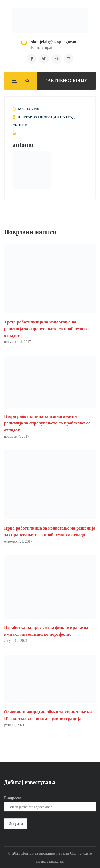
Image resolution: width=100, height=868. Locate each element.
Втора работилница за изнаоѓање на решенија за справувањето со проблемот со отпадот (47, 423)
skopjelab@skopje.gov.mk (55, 42)
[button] (32, 170)
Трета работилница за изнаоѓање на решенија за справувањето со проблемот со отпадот (47, 329)
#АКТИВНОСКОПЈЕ (66, 81)
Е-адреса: (13, 798)
